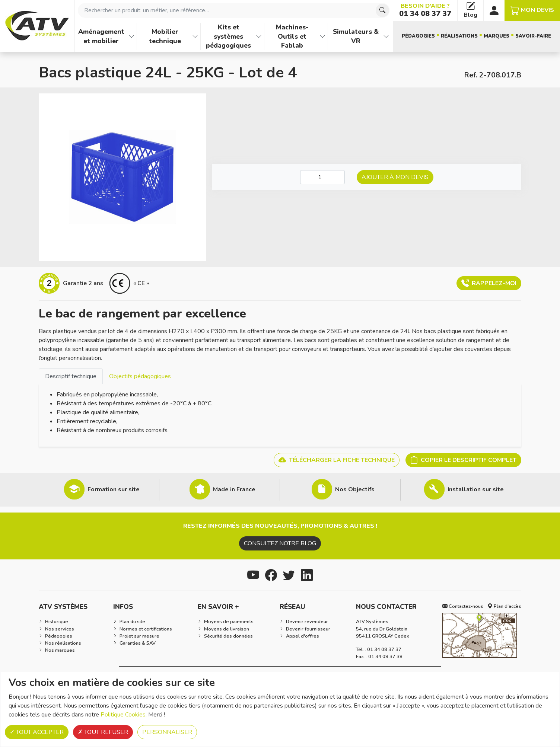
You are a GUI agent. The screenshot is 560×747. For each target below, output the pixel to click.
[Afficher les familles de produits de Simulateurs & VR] (386, 36)
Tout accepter (37, 732)
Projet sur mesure (139, 636)
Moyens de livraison (227, 629)
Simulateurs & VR (356, 36)
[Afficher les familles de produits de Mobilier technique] (195, 36)
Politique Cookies (123, 715)
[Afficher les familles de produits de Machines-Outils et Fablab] (322, 36)
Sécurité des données (228, 636)
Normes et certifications (146, 629)
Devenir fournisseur (308, 629)
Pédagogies (418, 36)
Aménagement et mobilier (101, 36)
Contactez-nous (463, 606)
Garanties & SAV (138, 643)
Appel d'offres (303, 636)
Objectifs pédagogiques (140, 376)
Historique (57, 622)
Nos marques (60, 650)
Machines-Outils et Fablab (292, 36)
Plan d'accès (504, 606)
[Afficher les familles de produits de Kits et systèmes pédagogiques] (259, 36)
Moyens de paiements (229, 622)
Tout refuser (103, 732)
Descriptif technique (71, 376)
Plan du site (132, 622)
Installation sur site (476, 489)
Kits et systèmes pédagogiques (228, 36)
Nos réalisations (63, 643)
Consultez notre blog (280, 543)
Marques (497, 36)
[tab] (71, 376)
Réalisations (459, 36)
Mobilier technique (165, 36)
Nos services (60, 629)
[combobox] (234, 10)
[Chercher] (382, 10)
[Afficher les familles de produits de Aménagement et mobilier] (131, 36)
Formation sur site (114, 489)
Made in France (234, 489)
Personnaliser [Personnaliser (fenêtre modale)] (167, 732)
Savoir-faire (533, 36)
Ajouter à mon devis (395, 177)
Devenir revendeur (307, 622)
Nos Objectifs (355, 489)
